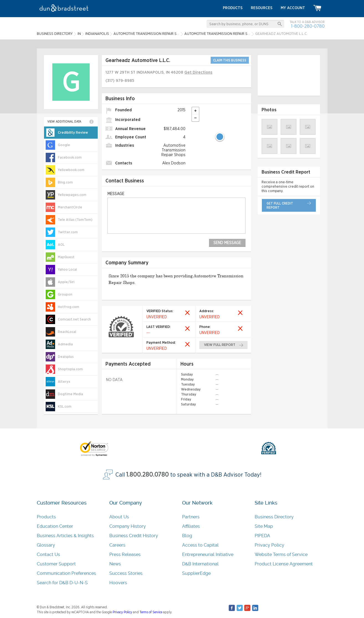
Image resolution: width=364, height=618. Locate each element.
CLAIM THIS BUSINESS (230, 60)
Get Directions (198, 72)
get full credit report (280, 205)
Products (46, 517)
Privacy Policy (269, 545)
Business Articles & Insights (65, 536)
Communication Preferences (66, 573)
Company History (128, 526)
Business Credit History (134, 536)
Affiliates (191, 526)
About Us (119, 517)
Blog (187, 536)
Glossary (46, 545)
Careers (117, 545)
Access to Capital (200, 545)
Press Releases (125, 554)
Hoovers (118, 583)
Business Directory (274, 517)
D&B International (200, 564)
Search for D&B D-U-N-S (62, 583)
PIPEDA (262, 536)
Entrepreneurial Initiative (208, 554)
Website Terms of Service (281, 554)
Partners (191, 517)
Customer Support (56, 564)
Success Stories (126, 573)
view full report (220, 345)
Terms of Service (151, 612)
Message (116, 194)
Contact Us (48, 554)
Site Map (264, 526)
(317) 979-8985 (120, 81)
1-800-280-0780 (308, 26)
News (115, 564)
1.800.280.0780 (148, 475)
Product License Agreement (284, 564)
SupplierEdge (196, 573)
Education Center (55, 526)
